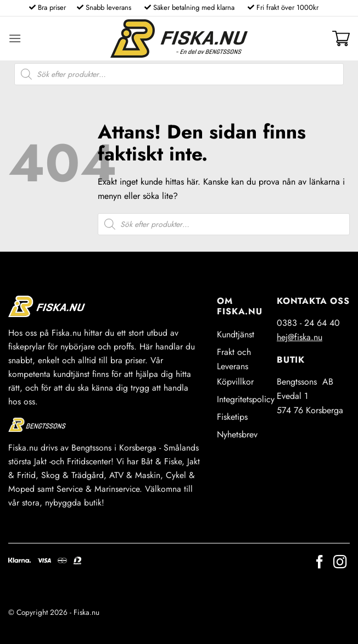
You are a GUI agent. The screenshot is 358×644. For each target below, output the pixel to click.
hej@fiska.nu (300, 337)
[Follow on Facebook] (320, 563)
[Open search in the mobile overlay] (179, 74)
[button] (15, 38)
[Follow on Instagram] (340, 563)
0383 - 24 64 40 (308, 323)
